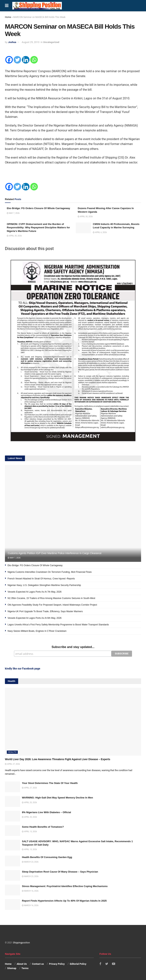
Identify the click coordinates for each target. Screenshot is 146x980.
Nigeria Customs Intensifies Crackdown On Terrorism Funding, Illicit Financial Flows (50, 572)
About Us (22, 964)
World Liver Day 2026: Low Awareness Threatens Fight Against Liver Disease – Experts (57, 759)
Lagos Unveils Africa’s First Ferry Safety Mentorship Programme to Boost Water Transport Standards (58, 625)
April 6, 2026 (100, 232)
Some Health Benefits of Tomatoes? (43, 826)
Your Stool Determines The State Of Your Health (50, 783)
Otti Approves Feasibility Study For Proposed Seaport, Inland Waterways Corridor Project (52, 605)
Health (12, 752)
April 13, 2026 (29, 831)
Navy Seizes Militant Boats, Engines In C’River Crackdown (37, 631)
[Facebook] (9, 60)
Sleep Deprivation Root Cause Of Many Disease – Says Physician (60, 871)
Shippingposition (21, 942)
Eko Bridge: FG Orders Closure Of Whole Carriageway (38, 208)
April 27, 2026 (12, 764)
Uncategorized (51, 42)
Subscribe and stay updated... (73, 647)
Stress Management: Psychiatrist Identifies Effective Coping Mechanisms (65, 886)
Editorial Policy (78, 964)
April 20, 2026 (29, 802)
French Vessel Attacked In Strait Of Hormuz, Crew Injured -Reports (41, 579)
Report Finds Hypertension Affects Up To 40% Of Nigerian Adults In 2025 (64, 900)
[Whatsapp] (34, 60)
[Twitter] (17, 60)
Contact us (38, 964)
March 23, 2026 (30, 862)
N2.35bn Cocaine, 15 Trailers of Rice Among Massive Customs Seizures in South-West (51, 598)
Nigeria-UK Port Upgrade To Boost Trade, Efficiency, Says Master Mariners (45, 611)
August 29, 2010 (31, 42)
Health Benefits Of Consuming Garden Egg (47, 857)
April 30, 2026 (85, 217)
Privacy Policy (57, 964)
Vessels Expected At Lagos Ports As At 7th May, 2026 (35, 592)
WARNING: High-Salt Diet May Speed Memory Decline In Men (57, 797)
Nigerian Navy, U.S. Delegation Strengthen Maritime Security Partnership (44, 585)
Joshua (12, 42)
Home (8, 17)
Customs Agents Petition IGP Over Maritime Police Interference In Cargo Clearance (55, 553)
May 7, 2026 (13, 213)
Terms (25, 968)
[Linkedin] (26, 60)
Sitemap (12, 968)
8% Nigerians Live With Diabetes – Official (46, 812)
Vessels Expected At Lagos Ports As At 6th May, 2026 (35, 618)
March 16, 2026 (30, 891)
